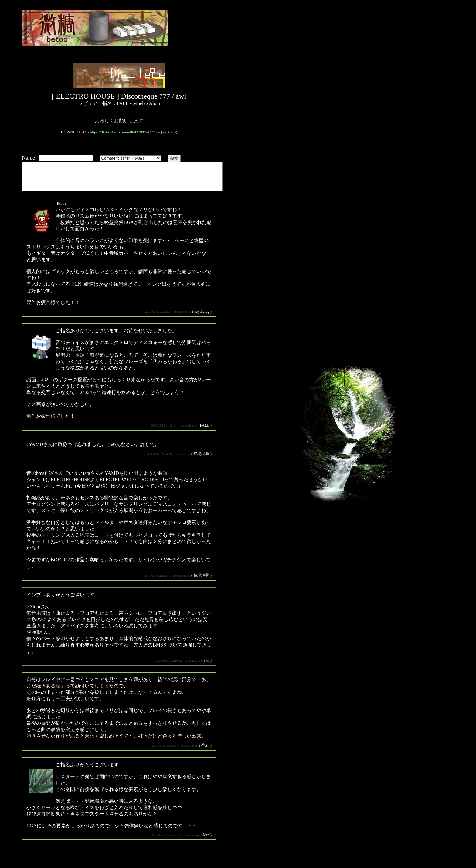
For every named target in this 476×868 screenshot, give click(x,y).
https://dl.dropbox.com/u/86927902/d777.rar (125, 132)
